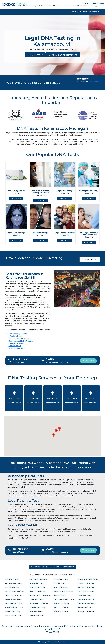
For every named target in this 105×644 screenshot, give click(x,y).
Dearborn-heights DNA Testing (64, 599)
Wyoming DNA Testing (37, 591)
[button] (56, 431)
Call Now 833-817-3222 (41, 567)
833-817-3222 (53, 632)
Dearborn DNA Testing (86, 583)
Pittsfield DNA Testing (61, 611)
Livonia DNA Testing (12, 587)
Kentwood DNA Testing (14, 603)
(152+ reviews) (95, 81)
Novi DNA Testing (60, 595)
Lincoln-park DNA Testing (14, 615)
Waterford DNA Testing (13, 595)
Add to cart (16, 199)
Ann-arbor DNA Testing (13, 583)
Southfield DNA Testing (86, 591)
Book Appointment (90, 259)
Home (73, 12)
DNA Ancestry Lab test (18, 334)
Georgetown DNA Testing (87, 599)
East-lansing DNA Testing (87, 603)
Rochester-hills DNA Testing (63, 591)
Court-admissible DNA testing (21, 341)
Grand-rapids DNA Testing (38, 579)
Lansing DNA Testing (37, 583)
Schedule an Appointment (63, 55)
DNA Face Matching (17, 348)
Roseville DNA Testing (37, 607)
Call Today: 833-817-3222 (94, 4)
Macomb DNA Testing (37, 587)
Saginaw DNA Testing (61, 603)
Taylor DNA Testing (85, 595)
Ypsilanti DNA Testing (37, 615)
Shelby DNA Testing (61, 587)
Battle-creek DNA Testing (39, 603)
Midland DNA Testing (13, 611)
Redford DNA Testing (61, 607)
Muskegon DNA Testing (86, 611)
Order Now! (88, 361)
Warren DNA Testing (61, 579)
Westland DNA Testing (86, 587)
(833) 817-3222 (18, 362)
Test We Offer (35, 55)
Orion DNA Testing (36, 611)
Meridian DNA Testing (85, 607)
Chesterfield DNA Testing (14, 607)
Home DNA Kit (15, 346)
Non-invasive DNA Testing (19, 339)
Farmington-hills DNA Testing (15, 591)
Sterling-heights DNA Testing (88, 579)
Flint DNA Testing (60, 583)
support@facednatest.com (57, 362)
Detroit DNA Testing (12, 579)
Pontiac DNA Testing (37, 599)
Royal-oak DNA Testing (13, 599)
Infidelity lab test (15, 336)
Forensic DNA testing (17, 343)
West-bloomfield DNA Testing (40, 595)
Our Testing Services (87, 12)
